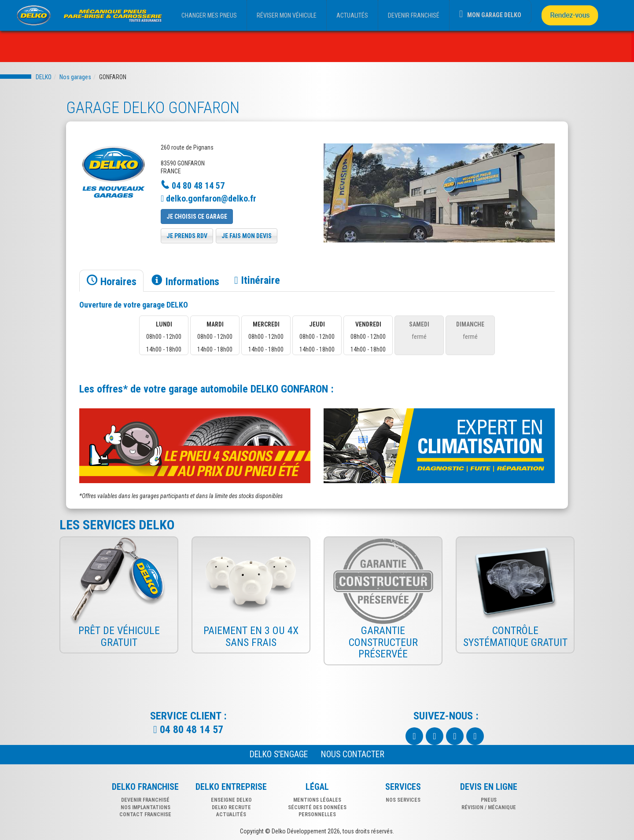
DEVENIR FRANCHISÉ (414, 15)
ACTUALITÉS (352, 15)
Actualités (231, 814)
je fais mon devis (247, 236)
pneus (489, 800)
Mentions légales (317, 800)
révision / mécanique (489, 807)
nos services (403, 800)
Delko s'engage (279, 754)
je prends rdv (187, 236)
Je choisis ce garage (197, 216)
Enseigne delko (231, 800)
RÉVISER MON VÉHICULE (287, 15)
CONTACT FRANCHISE (145, 814)
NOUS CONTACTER (353, 754)
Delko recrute (231, 807)
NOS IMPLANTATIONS (146, 807)
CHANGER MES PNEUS (209, 15)
